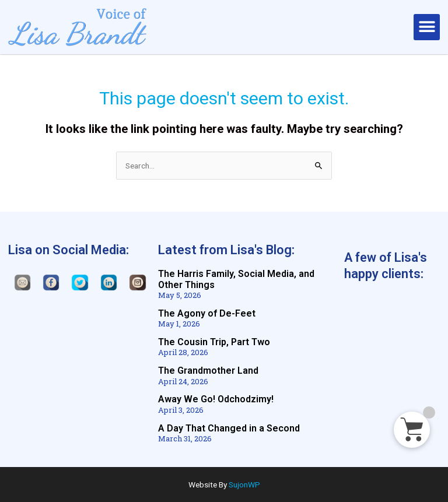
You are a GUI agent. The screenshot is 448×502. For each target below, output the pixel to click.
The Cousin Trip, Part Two (214, 342)
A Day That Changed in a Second (229, 428)
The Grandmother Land (208, 371)
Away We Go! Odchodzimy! (216, 399)
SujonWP (244, 485)
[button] (427, 27)
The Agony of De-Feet (207, 313)
